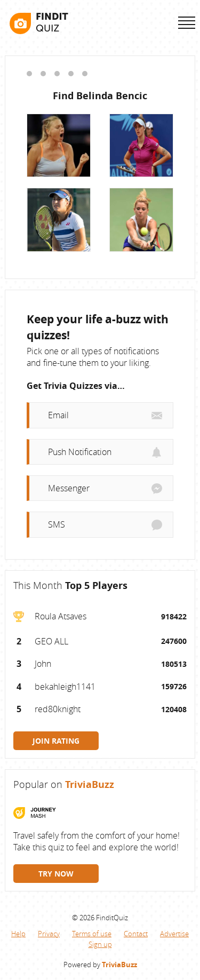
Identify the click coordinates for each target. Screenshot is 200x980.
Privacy (49, 934)
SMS (57, 525)
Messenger (69, 488)
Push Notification (80, 452)
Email (58, 416)
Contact (136, 934)
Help (18, 934)
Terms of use (92, 934)
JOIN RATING (56, 741)
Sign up (100, 944)
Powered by (100, 965)
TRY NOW (56, 874)
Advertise (174, 934)
